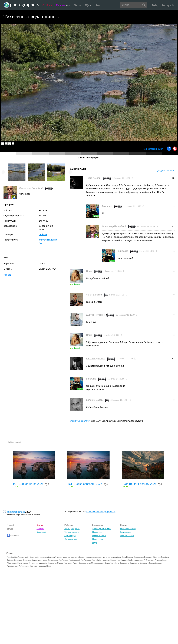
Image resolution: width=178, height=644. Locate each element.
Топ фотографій (72, 532)
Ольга (89, 271)
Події (95, 542)
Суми (107, 563)
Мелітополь (23, 563)
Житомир (27, 560)
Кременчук (115, 560)
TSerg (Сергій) (94, 178)
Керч (94, 560)
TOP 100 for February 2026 (139, 484)
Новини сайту (98, 539)
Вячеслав (107, 206)
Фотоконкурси (71, 539)
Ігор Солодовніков (96, 359)
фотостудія (100, 557)
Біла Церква (127, 557)
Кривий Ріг (126, 560)
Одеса (60, 563)
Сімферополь (97, 563)
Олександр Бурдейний (31, 188)
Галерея (63, 5)
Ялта (49, 566)
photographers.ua (16, 512)
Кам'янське (86, 560)
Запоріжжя (37, 560)
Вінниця (157, 557)
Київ (99, 560)
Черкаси (25, 566)
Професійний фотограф (18, 557)
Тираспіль (135, 563)
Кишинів (106, 560)
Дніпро (10, 560)
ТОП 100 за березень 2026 (85, 484)
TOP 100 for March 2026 (28, 484)
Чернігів (33, 566)
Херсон (159, 563)
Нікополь (52, 563)
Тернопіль (125, 563)
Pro (98, 5)
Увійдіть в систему (80, 421)
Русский (11, 525)
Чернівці (42, 566)
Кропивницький (138, 560)
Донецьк (18, 560)
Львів (164, 560)
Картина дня (70, 535)
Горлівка (165, 557)
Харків (151, 563)
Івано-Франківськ (50, 560)
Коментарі (41, 532)
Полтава (68, 563)
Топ (77, 5)
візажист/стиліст (54, 557)
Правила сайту (99, 535)
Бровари (148, 557)
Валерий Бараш (95, 400)
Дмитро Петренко (95, 315)
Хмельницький (14, 566)
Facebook (13, 535)
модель (43, 557)
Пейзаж (43, 234)
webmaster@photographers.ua (101, 512)
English (10, 528)
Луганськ (150, 560)
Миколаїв (43, 563)
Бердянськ (139, 557)
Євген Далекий (94, 295)
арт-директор (88, 557)
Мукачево (33, 563)
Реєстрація (168, 5)
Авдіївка (117, 557)
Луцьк (158, 560)
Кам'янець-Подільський (69, 560)
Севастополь (84, 563)
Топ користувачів (72, 528)
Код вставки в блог (153, 149)
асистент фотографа (72, 557)
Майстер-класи (127, 535)
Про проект (97, 532)
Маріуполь (12, 563)
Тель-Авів (115, 563)
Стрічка (47, 5)
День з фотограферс (102, 528)
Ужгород (144, 563)
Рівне (75, 563)
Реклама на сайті (128, 528)
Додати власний (166, 171)
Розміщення (125, 532)
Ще (88, 5)
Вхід (155, 5)
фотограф (34, 557)
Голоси (7, 275)
